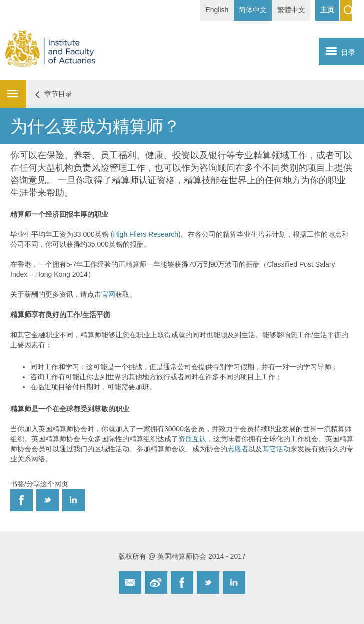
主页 (327, 10)
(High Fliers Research (144, 234)
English (217, 10)
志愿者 (238, 449)
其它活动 (276, 449)
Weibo (156, 583)
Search (346, 10)
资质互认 (192, 439)
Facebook (182, 583)
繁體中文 (291, 10)
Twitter (208, 583)
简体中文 (253, 10)
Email (130, 583)
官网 (108, 294)
